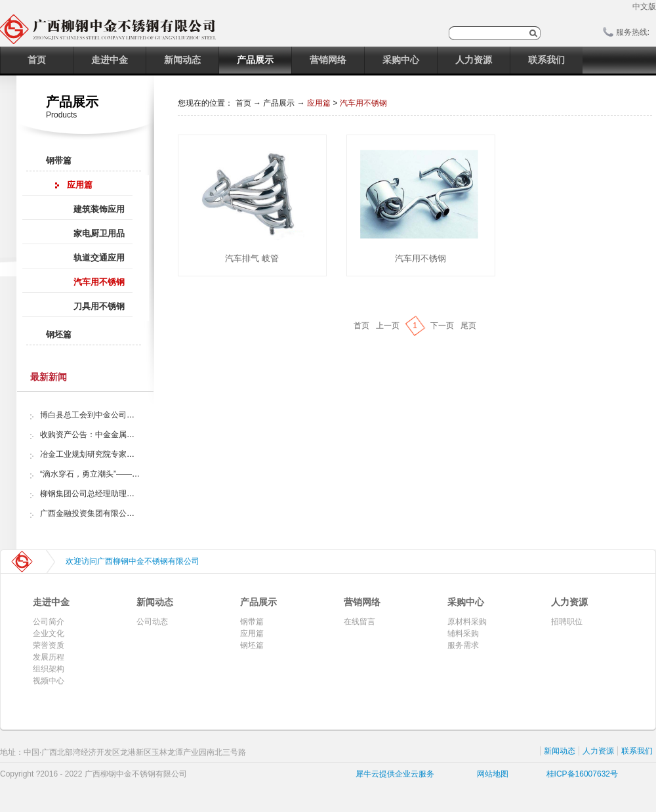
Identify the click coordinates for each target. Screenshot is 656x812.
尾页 (468, 326)
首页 (37, 60)
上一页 (388, 326)
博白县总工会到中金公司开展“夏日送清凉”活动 (121, 415)
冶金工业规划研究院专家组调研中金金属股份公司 (127, 454)
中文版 (644, 7)
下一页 (442, 326)
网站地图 (490, 774)
